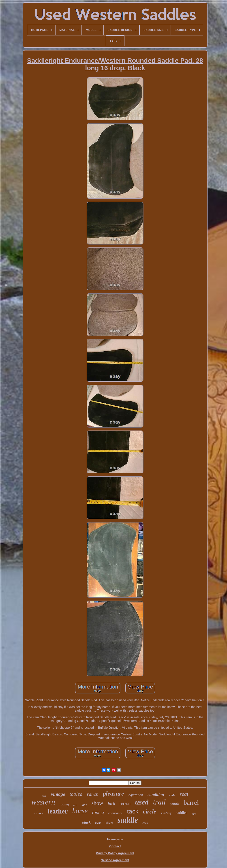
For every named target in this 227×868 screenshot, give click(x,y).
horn (44, 796)
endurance (115, 813)
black (86, 822)
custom (39, 813)
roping (98, 812)
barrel (191, 802)
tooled (76, 794)
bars (194, 814)
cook (145, 823)
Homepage (115, 839)
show (97, 803)
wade (172, 795)
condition (156, 795)
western (43, 802)
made (98, 823)
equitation (136, 795)
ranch (93, 794)
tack (133, 811)
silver (109, 823)
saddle (128, 820)
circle (150, 812)
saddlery (166, 813)
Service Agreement (115, 860)
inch (111, 804)
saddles (182, 813)
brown (125, 804)
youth (175, 804)
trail (159, 802)
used (142, 802)
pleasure (114, 794)
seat (184, 794)
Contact (115, 846)
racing (64, 804)
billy (84, 805)
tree (75, 805)
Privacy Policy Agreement (115, 853)
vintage (58, 794)
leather (58, 811)
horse (80, 811)
